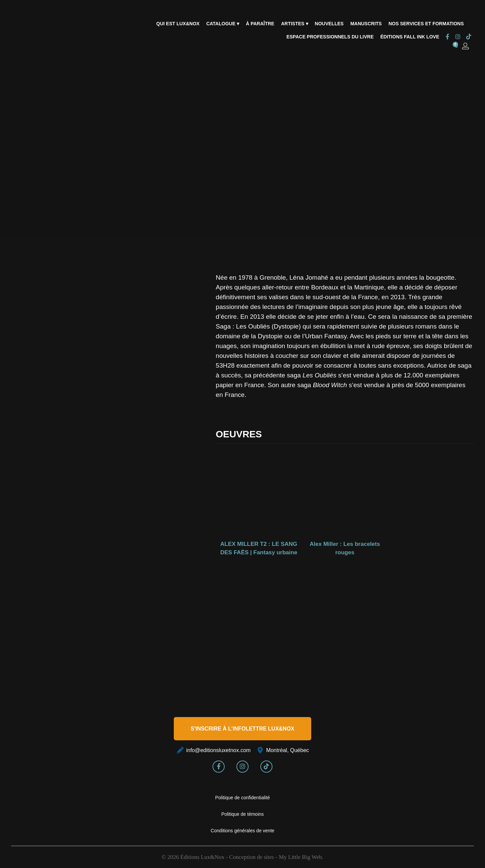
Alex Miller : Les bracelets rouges (345, 548)
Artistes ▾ (294, 24)
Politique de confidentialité (243, 798)
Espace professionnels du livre (330, 37)
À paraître (260, 24)
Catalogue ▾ (222, 24)
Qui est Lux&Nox (178, 24)
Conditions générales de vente (242, 831)
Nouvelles (329, 24)
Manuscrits (366, 24)
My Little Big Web (300, 857)
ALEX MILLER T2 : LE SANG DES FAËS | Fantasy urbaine (259, 548)
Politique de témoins (243, 814)
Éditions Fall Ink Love (410, 37)
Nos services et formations (426, 24)
